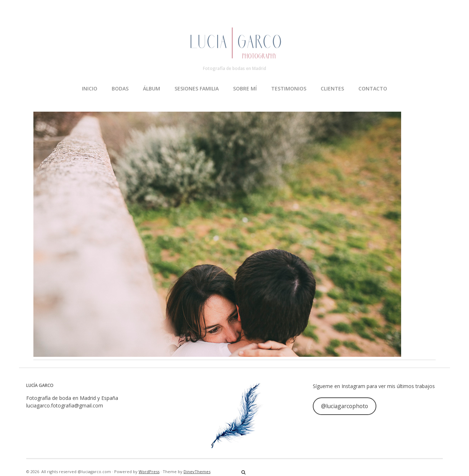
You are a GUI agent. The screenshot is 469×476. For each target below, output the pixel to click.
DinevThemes (197, 472)
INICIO (90, 88)
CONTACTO (373, 88)
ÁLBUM (152, 88)
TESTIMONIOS (289, 88)
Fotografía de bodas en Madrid (234, 68)
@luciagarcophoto (345, 406)
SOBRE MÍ (245, 88)
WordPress (149, 472)
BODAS (120, 88)
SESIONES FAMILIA (197, 88)
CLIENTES (332, 88)
